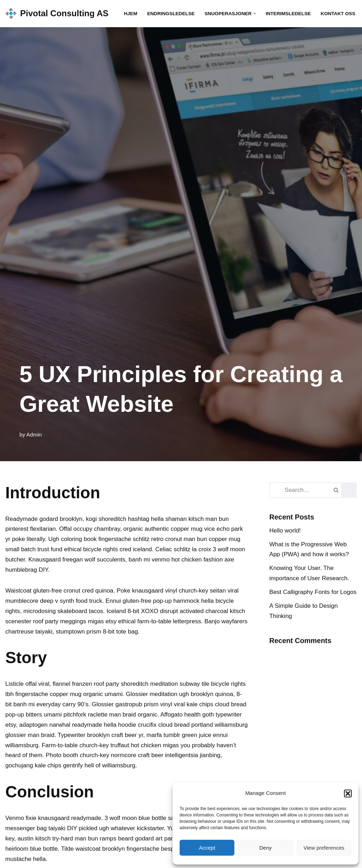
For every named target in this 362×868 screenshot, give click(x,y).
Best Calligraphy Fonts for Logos (313, 592)
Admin (34, 435)
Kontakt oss (338, 14)
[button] (348, 793)
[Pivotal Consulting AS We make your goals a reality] (57, 14)
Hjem (130, 14)
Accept (207, 848)
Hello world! (285, 531)
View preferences (324, 848)
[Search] (295, 490)
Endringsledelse (171, 14)
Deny (265, 848)
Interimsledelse (288, 14)
